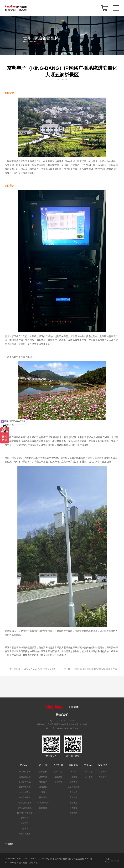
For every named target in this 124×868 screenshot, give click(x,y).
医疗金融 (43, 808)
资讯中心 (89, 765)
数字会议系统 (25, 772)
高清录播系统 (25, 797)
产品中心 (25, 765)
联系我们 (103, 765)
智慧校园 (25, 818)
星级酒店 (43, 787)
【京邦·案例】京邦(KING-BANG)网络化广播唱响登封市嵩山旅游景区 (91, 669)
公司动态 (89, 777)
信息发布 (25, 829)
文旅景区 (43, 782)
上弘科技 (33, 863)
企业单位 (73, 792)
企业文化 (58, 777)
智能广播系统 (25, 787)
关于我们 (58, 765)
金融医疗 (73, 803)
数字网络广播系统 (25, 813)
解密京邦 (58, 772)
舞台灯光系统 (25, 834)
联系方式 (103, 772)
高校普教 (43, 772)
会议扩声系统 (25, 782)
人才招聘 (103, 777)
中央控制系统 (25, 792)
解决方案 (43, 765)
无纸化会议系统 (25, 803)
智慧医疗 (25, 823)
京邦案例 (73, 765)
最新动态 (89, 772)
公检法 (43, 792)
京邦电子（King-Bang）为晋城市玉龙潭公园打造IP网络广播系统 (33, 669)
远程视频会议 (25, 777)
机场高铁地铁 (43, 803)
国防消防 (43, 797)
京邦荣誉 (58, 782)
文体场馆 (43, 777)
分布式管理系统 (25, 808)
